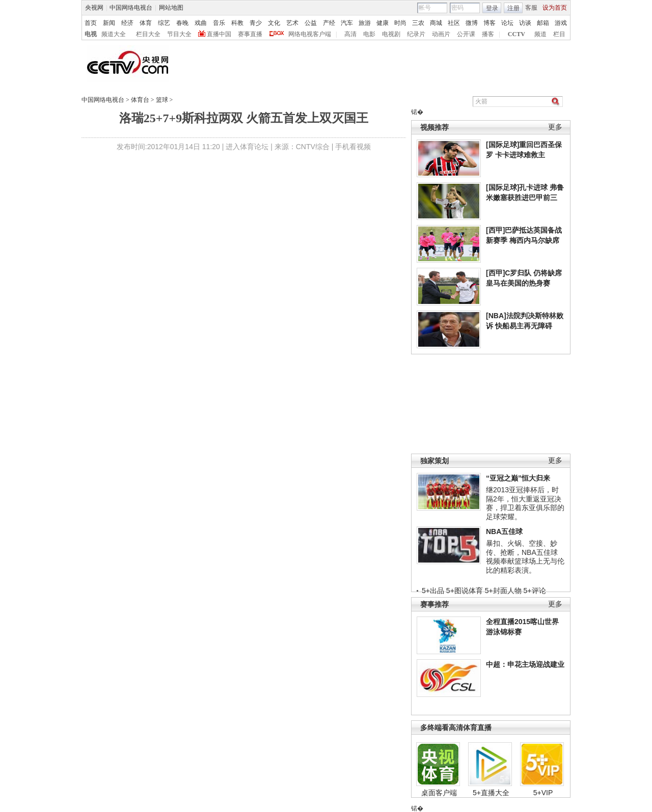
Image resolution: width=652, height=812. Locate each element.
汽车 (347, 23)
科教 (237, 23)
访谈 (525, 23)
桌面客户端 (439, 793)
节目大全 (179, 34)
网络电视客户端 (310, 34)
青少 (256, 23)
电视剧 (391, 34)
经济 (127, 23)
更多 (555, 127)
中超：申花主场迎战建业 (525, 664)
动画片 (441, 34)
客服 (531, 8)
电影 (369, 34)
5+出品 (433, 591)
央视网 (94, 8)
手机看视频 (353, 147)
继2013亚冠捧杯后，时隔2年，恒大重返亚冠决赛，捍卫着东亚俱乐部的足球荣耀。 (525, 503)
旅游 (365, 23)
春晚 (182, 23)
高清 (350, 34)
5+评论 (535, 591)
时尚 (400, 23)
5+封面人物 (503, 591)
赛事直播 (250, 34)
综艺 (164, 23)
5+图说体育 (465, 591)
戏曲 (201, 23)
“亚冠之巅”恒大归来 (518, 478)
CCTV (517, 34)
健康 (383, 23)
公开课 (466, 34)
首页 (91, 23)
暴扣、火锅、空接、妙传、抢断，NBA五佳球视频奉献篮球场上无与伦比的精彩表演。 (525, 557)
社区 (454, 23)
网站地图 (171, 8)
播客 (488, 34)
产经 (329, 23)
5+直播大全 (491, 793)
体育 (146, 23)
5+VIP (543, 793)
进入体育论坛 (247, 147)
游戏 (561, 23)
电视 (91, 34)
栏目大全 (148, 34)
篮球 (162, 100)
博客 (490, 23)
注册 (513, 8)
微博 (472, 23)
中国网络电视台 (131, 8)
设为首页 (555, 8)
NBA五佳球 (504, 531)
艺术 (292, 23)
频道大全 (114, 34)
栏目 (559, 34)
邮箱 (543, 23)
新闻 (109, 23)
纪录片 (416, 34)
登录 (492, 8)
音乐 (219, 23)
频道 (540, 34)
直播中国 (219, 34)
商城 (436, 23)
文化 (274, 23)
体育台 (140, 100)
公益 (311, 23)
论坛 (507, 23)
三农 (418, 23)
